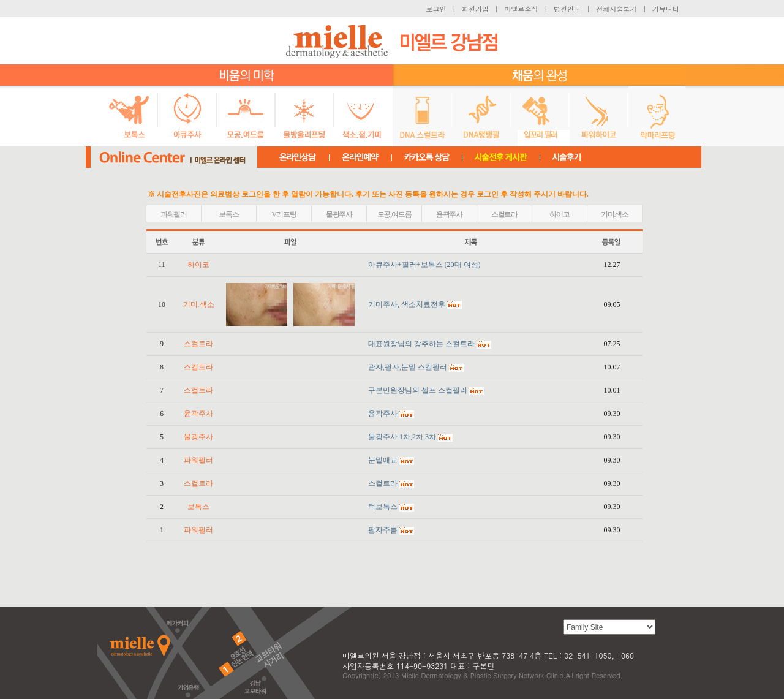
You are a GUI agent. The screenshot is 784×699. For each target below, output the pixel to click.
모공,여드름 (394, 214)
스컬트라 (504, 214)
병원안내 (567, 9)
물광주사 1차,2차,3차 (402, 437)
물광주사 (339, 214)
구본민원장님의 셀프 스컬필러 (418, 390)
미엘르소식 (522, 9)
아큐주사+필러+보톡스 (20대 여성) (424, 265)
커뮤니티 (666, 9)
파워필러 (174, 214)
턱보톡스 (383, 507)
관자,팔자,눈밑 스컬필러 (408, 367)
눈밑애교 (383, 460)
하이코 (559, 214)
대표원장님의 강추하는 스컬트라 (421, 344)
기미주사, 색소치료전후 (407, 304)
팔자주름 (383, 530)
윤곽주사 (449, 214)
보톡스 (228, 214)
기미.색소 (615, 214)
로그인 (436, 9)
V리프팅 (284, 214)
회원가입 (475, 9)
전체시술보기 (617, 9)
